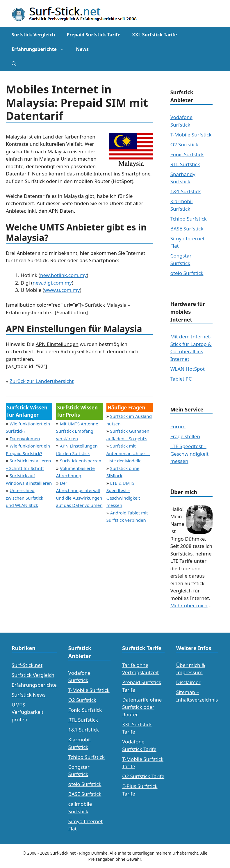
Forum (178, 426)
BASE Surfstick (187, 229)
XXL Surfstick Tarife (154, 35)
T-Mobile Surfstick (191, 135)
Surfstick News (29, 695)
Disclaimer (188, 682)
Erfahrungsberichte (41, 49)
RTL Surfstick (185, 164)
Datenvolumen (25, 439)
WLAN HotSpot (188, 369)
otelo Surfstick (187, 273)
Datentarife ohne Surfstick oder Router (142, 707)
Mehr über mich (189, 605)
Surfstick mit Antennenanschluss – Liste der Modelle (128, 453)
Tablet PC (181, 379)
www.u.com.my (62, 290)
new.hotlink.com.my (63, 275)
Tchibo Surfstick (189, 219)
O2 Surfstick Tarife (143, 776)
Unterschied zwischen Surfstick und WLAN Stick (25, 498)
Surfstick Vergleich (33, 35)
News (82, 49)
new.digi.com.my (52, 283)
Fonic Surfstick (187, 154)
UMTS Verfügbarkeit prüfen (27, 712)
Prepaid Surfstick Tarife (93, 35)
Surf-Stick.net (27, 665)
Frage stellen (185, 436)
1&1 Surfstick (186, 191)
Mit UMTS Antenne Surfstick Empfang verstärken (77, 431)
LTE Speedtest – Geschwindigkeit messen (190, 454)
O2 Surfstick (184, 144)
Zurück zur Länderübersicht (42, 381)
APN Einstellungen (57, 344)
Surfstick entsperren (81, 461)
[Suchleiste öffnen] (14, 64)
